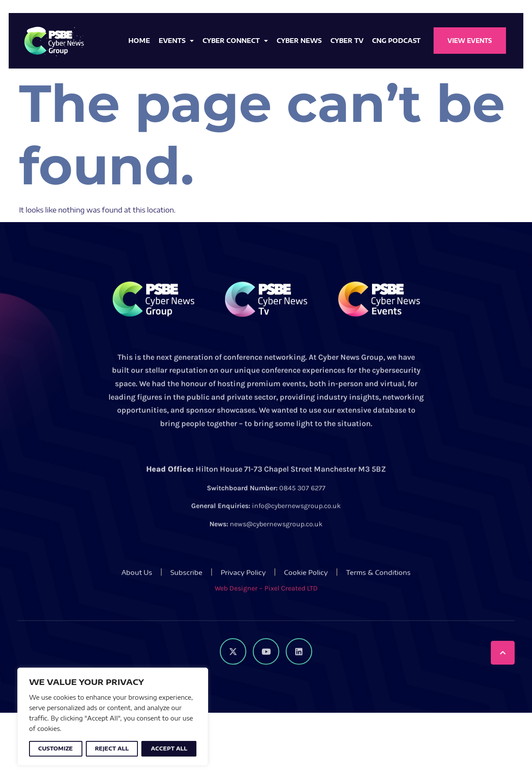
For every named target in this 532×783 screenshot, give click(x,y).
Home (139, 41)
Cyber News (299, 41)
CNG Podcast (396, 41)
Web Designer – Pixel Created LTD (266, 606)
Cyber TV (347, 41)
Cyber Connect (235, 41)
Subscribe (186, 590)
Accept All (169, 749)
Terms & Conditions (378, 590)
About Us (137, 590)
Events (176, 41)
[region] (113, 717)
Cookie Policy (306, 590)
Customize (55, 749)
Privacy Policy (243, 590)
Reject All (112, 749)
